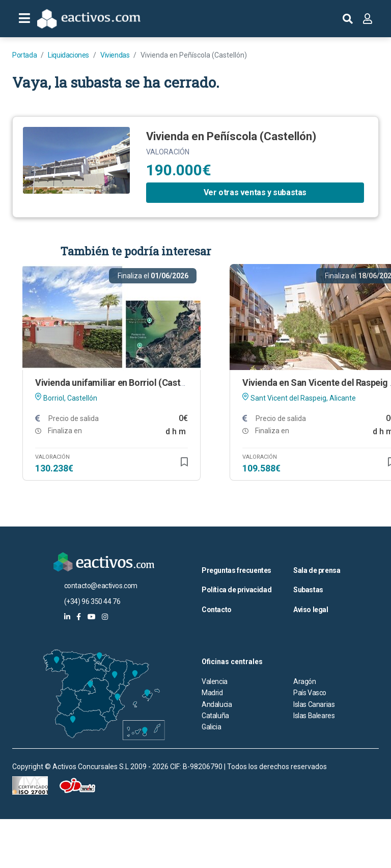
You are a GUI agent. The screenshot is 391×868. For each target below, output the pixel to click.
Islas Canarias (314, 704)
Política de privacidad (236, 590)
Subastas (308, 590)
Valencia (215, 681)
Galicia (211, 727)
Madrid (212, 693)
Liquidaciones (68, 55)
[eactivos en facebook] (79, 617)
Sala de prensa (317, 570)
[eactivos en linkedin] (67, 617)
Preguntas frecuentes (236, 570)
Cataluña (215, 716)
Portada (24, 55)
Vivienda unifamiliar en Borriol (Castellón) (119, 383)
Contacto (217, 610)
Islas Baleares (314, 716)
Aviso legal (311, 610)
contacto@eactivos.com (101, 586)
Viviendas (115, 55)
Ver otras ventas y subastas (255, 192)
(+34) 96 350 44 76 (92, 601)
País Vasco (310, 693)
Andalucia (217, 704)
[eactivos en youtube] (92, 617)
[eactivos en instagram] (105, 617)
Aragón (305, 681)
